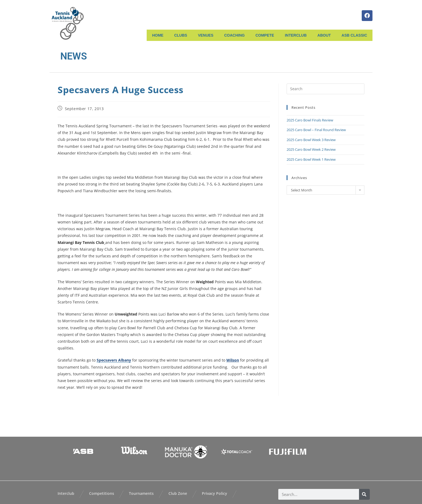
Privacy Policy (214, 493)
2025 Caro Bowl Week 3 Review (311, 140)
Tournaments (141, 493)
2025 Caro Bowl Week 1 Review (311, 159)
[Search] (364, 494)
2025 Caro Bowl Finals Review (310, 120)
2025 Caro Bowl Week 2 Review (311, 149)
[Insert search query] (326, 89)
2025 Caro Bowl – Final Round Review (316, 130)
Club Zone (178, 493)
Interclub (66, 493)
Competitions (102, 493)
